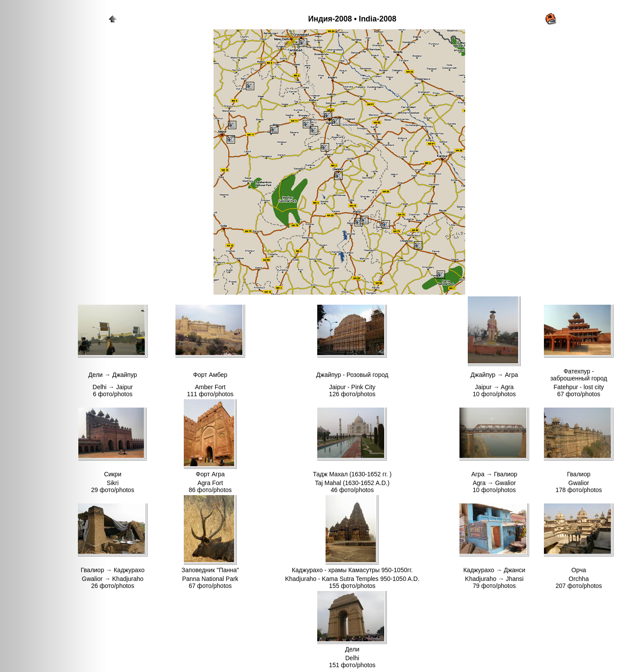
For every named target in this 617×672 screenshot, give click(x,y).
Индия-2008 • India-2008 (352, 19)
